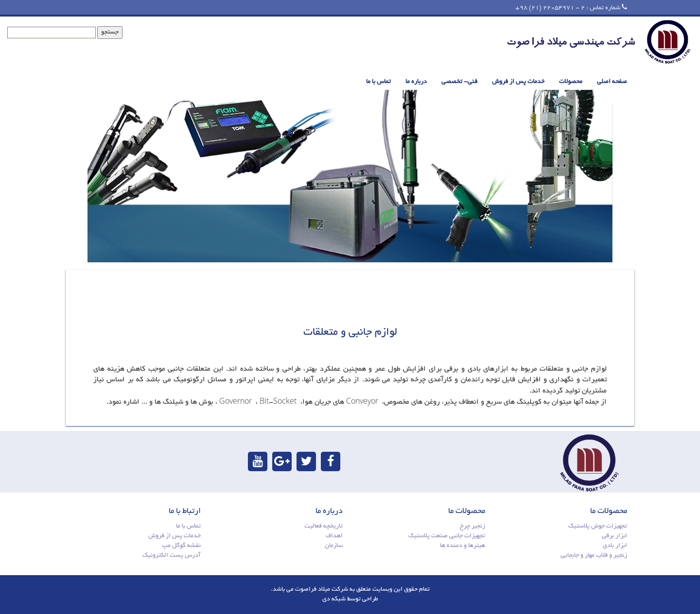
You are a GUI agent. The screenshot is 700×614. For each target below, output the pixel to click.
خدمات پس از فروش (518, 82)
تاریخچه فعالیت (324, 527)
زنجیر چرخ (472, 527)
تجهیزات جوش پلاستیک (598, 527)
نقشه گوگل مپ (181, 546)
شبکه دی (334, 599)
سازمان (334, 546)
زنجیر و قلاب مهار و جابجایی (594, 556)
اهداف (334, 536)
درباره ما (416, 82)
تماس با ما (378, 82)
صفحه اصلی (612, 82)
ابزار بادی (615, 546)
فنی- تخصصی (459, 82)
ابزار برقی (614, 536)
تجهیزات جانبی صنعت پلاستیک (447, 536)
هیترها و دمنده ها (463, 546)
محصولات (571, 82)
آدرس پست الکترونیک (172, 556)
